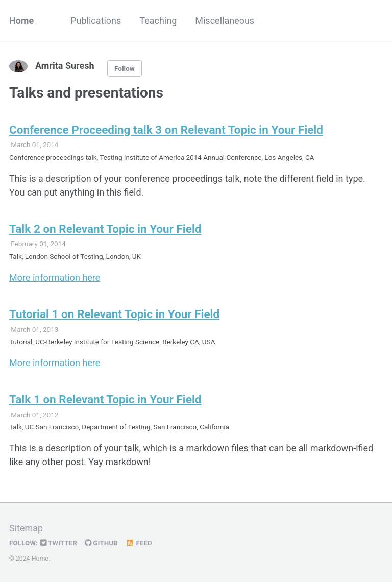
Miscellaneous (225, 21)
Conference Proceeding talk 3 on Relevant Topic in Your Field (166, 130)
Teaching (158, 21)
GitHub (101, 543)
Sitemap (26, 528)
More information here (55, 277)
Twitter (59, 543)
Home (21, 21)
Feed (139, 543)
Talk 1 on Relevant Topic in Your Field (105, 399)
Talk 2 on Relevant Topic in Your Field (105, 229)
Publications (96, 21)
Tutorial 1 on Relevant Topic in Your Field (114, 314)
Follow (125, 68)
